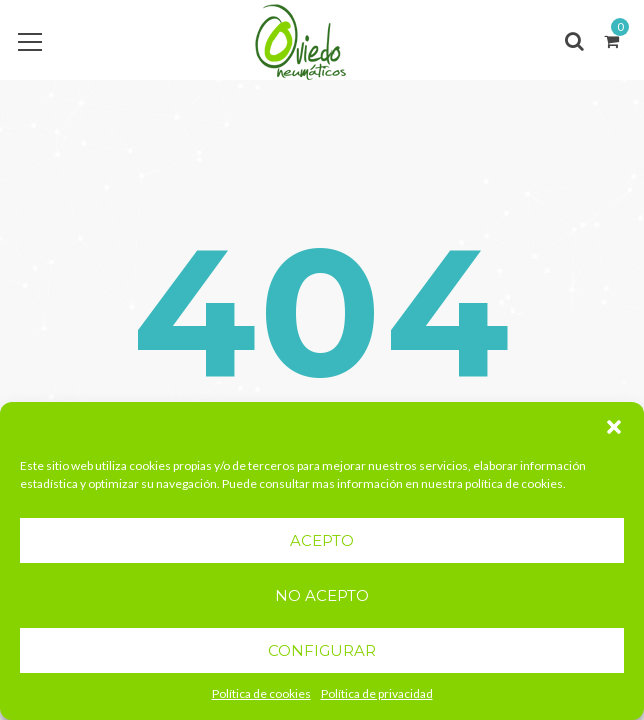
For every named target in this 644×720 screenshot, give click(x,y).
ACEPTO (322, 540)
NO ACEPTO (322, 595)
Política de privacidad (377, 693)
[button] (614, 427)
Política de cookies (261, 693)
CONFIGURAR (322, 650)
